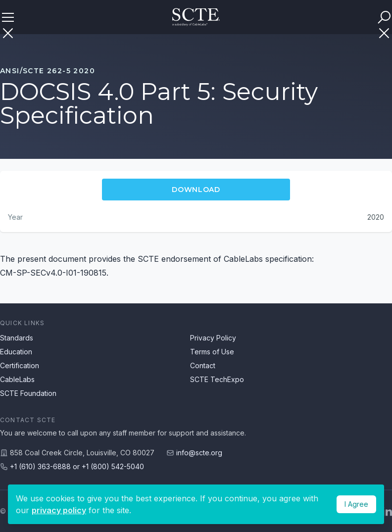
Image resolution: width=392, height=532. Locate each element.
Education (16, 352)
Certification (20, 365)
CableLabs (17, 379)
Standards (17, 338)
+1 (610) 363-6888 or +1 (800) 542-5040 (77, 466)
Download (196, 190)
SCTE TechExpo (217, 379)
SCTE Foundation (28, 393)
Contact (203, 365)
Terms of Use (212, 352)
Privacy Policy (213, 338)
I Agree (356, 504)
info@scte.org (199, 453)
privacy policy (59, 510)
